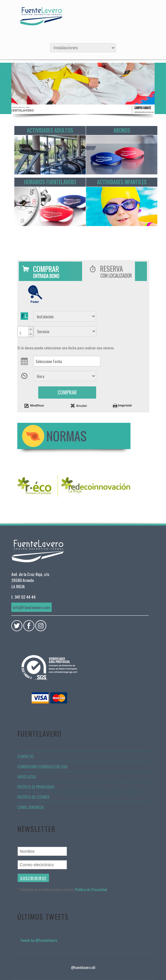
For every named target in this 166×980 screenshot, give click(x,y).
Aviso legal (27, 777)
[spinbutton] (23, 332)
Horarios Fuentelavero (50, 182)
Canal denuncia (31, 807)
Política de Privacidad (91, 889)
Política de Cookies (33, 797)
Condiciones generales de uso (42, 766)
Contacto (26, 756)
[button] (31, 329)
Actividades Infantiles (122, 182)
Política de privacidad (36, 787)
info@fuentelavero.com (31, 607)
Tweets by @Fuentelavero (39, 940)
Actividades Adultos (50, 130)
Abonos (122, 130)
